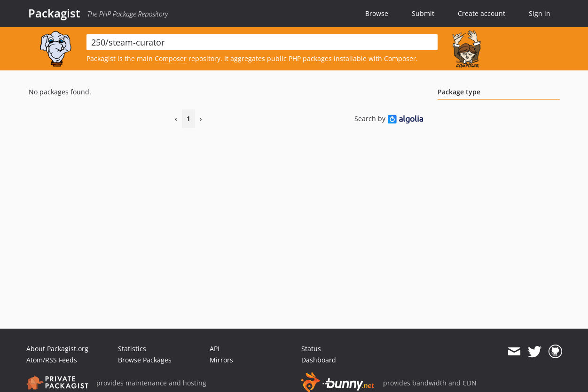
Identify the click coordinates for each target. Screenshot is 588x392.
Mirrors (221, 360)
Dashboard (319, 360)
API (215, 349)
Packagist (54, 13)
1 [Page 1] (188, 119)
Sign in (540, 13)
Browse (377, 13)
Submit (423, 13)
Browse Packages (145, 360)
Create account (482, 13)
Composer (171, 58)
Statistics (132, 349)
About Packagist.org (57, 349)
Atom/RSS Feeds (52, 360)
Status (311, 349)
